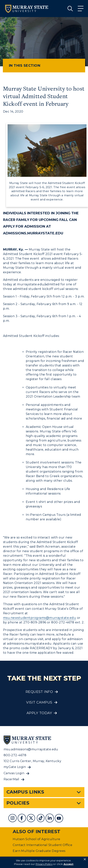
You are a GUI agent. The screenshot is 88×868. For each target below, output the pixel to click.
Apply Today (39, 713)
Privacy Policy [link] (44, 864)
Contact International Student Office (42, 845)
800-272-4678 (15, 755)
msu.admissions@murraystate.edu (31, 749)
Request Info (39, 692)
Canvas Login (14, 773)
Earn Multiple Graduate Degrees (39, 851)
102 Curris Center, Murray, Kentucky (33, 761)
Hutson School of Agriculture (36, 839)
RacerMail (11, 779)
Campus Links (25, 792)
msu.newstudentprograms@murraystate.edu (40, 618)
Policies (18, 803)
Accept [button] (68, 864)
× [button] (85, 859)
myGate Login (15, 767)
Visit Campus (39, 702)
